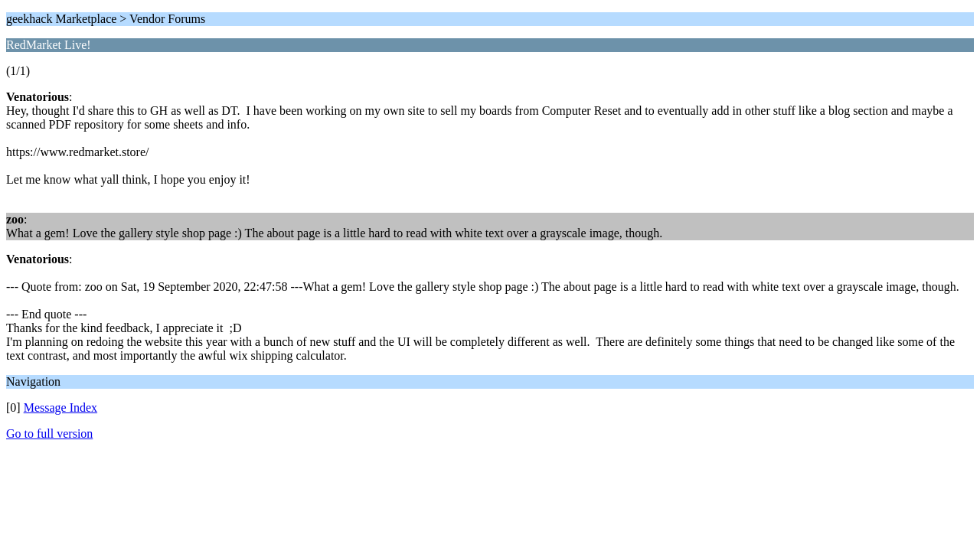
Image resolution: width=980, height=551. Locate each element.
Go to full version (49, 434)
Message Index (60, 408)
